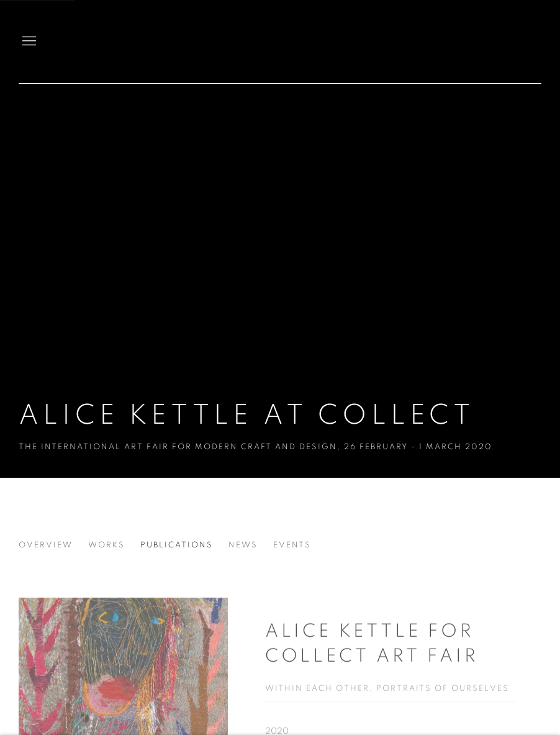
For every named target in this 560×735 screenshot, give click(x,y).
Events (292, 545)
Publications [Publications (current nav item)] (177, 545)
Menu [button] (28, 42)
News (243, 545)
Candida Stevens (498, 42)
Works (106, 545)
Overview (46, 545)
